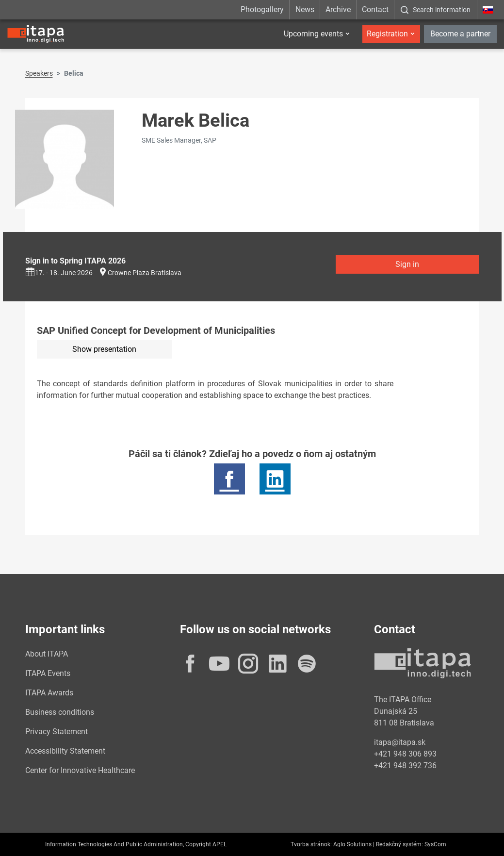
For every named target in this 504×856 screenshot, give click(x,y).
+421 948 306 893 (405, 754)
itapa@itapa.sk (400, 742)
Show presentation (104, 349)
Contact (375, 9)
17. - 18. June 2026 (59, 273)
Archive (338, 9)
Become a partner (460, 34)
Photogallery (262, 9)
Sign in (407, 264)
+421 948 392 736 (405, 765)
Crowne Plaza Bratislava (145, 273)
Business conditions (60, 712)
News (305, 9)
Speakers (39, 73)
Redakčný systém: (399, 844)
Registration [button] (387, 34)
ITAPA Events (48, 673)
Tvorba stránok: (311, 844)
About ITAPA (47, 654)
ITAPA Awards (49, 693)
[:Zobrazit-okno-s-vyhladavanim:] (435, 10)
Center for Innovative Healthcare (80, 770)
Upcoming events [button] (313, 34)
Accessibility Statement (65, 751)
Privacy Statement (57, 732)
